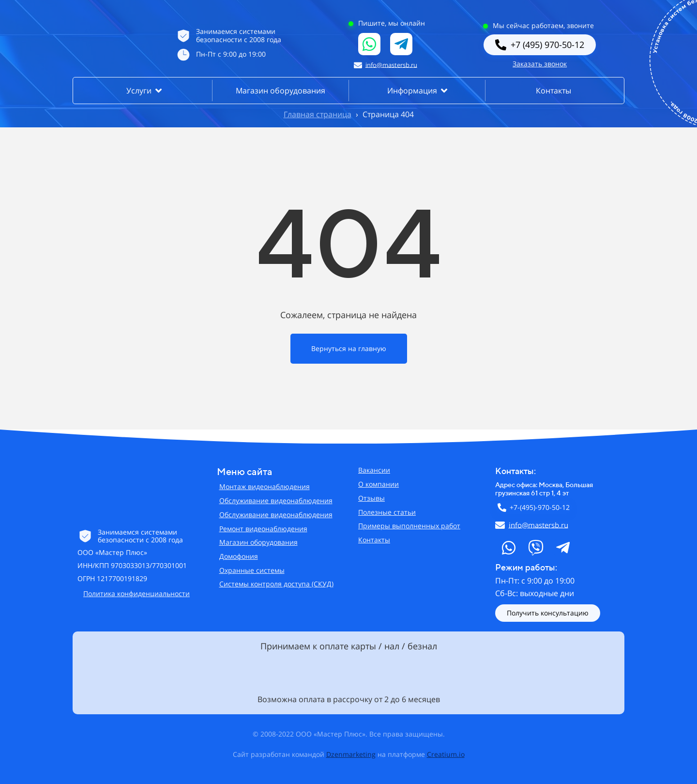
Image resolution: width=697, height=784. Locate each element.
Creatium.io (446, 754)
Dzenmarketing (351, 754)
